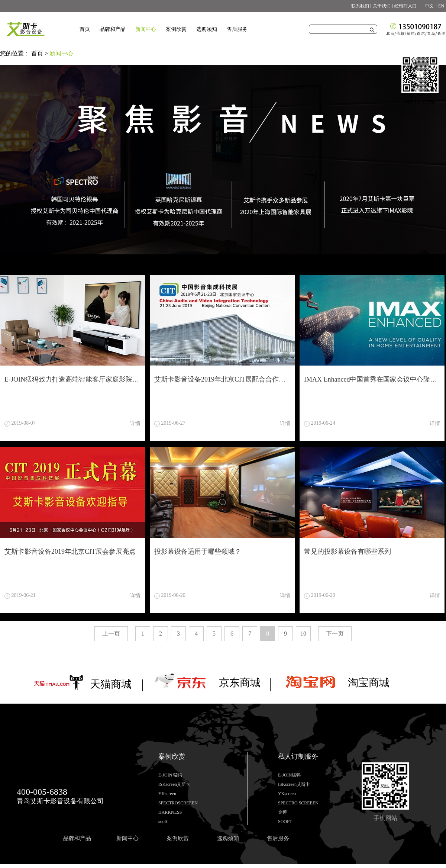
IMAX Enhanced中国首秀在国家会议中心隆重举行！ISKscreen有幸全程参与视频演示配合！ (372, 379)
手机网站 (385, 818)
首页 (85, 29)
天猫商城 (111, 684)
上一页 (111, 634)
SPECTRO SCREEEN (298, 803)
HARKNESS (170, 812)
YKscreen (167, 794)
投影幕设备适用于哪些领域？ (198, 552)
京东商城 (240, 683)
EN (441, 6)
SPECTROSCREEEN (178, 803)
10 (303, 634)
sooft (163, 822)
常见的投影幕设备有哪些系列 (348, 552)
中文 (427, 6)
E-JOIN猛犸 (289, 775)
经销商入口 (405, 6)
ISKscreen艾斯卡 (174, 784)
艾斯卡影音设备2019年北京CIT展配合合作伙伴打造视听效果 (222, 379)
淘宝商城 (369, 683)
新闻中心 (61, 53)
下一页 (335, 634)
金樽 (282, 812)
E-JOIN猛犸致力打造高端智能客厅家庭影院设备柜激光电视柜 (72, 379)
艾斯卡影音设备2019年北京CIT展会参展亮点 (70, 552)
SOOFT (285, 822)
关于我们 (382, 6)
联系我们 (360, 6)
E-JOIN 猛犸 (170, 775)
